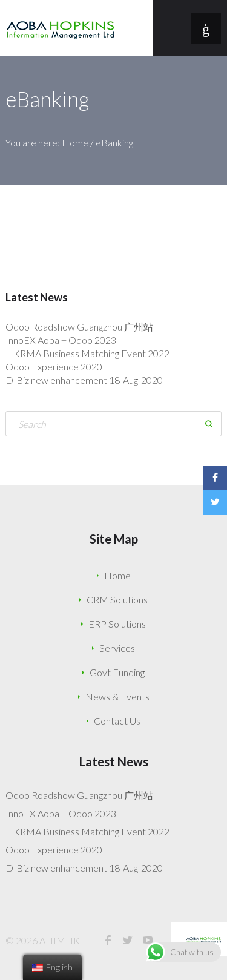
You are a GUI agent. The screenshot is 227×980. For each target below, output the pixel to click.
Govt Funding (117, 672)
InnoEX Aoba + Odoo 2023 (61, 340)
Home (75, 143)
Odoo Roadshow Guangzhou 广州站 (79, 327)
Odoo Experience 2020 (54, 367)
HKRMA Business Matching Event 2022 (87, 353)
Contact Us (117, 721)
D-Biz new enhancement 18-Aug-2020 (84, 380)
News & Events (117, 696)
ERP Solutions (117, 624)
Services (117, 648)
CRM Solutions (117, 600)
